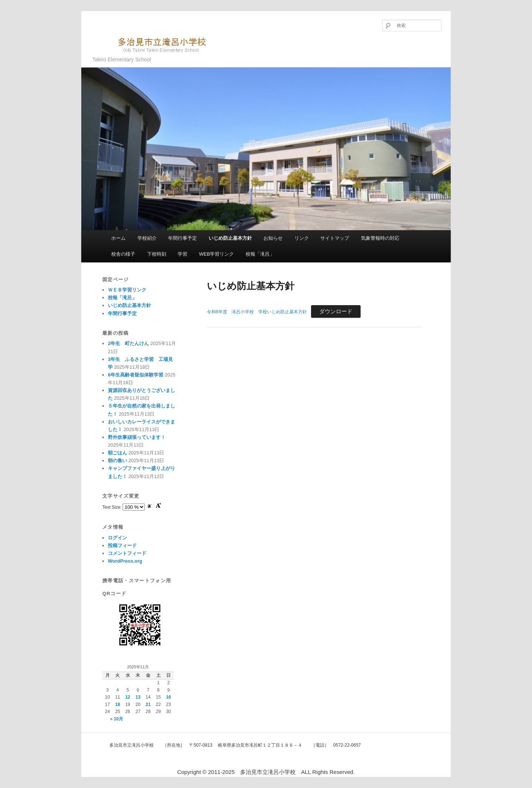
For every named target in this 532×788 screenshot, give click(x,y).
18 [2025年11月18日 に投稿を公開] (118, 705)
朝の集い (117, 460)
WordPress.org (125, 561)
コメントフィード (127, 553)
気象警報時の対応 (380, 238)
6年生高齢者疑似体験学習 (136, 375)
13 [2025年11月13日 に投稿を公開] (138, 697)
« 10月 (117, 719)
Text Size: (112, 507)
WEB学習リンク (217, 254)
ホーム (118, 238)
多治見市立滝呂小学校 (154, 44)
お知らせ (273, 238)
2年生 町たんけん (128, 343)
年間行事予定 (183, 238)
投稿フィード (122, 545)
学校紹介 (147, 238)
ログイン (117, 538)
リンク (302, 238)
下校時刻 (157, 254)
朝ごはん (117, 453)
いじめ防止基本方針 (230, 238)
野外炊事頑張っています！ (137, 437)
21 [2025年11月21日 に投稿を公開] (148, 705)
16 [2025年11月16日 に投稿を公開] (168, 697)
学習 (183, 254)
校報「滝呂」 (260, 254)
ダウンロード (336, 311)
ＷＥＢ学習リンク (127, 290)
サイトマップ (335, 238)
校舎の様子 (123, 254)
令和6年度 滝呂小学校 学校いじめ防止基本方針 (257, 312)
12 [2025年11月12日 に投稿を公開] (128, 697)
